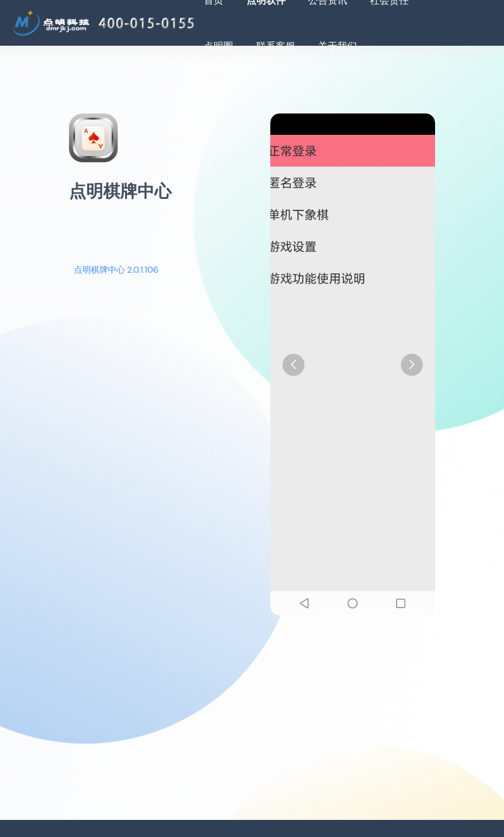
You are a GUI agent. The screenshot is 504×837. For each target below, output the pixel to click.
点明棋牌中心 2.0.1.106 (116, 270)
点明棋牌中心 (120, 192)
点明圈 (218, 46)
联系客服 (276, 46)
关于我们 (337, 46)
